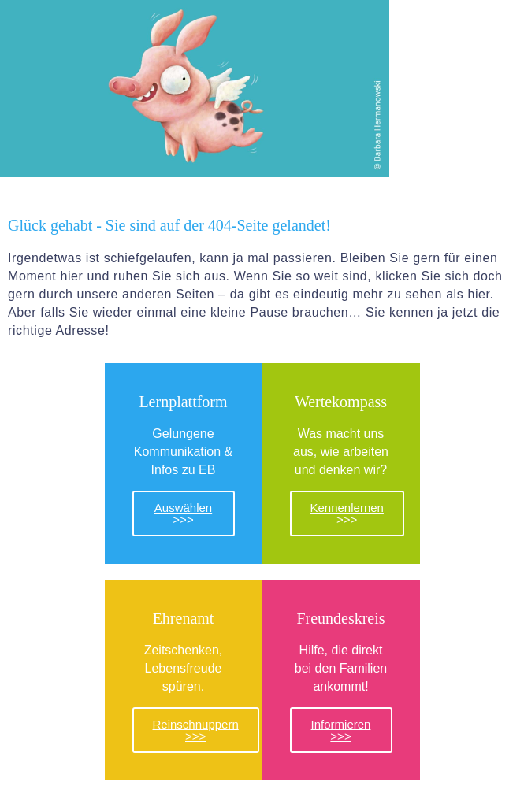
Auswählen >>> (183, 514)
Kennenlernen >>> (347, 514)
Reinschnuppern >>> (196, 730)
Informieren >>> (341, 730)
